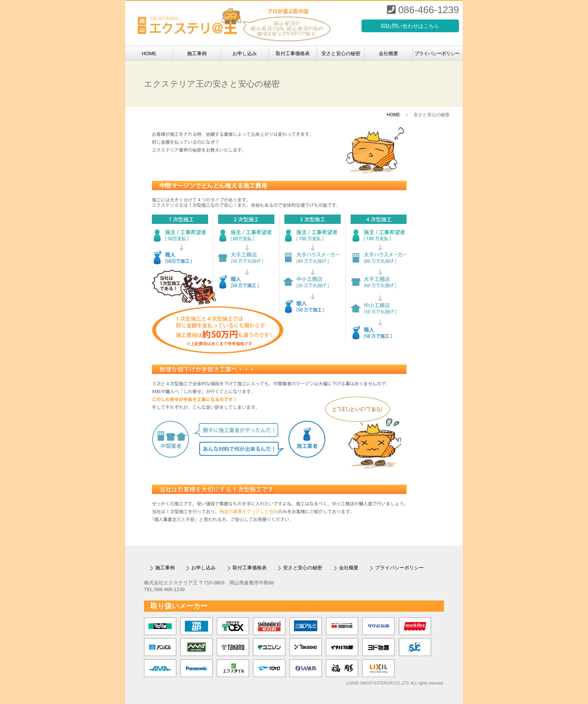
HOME (149, 53)
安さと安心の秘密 (341, 53)
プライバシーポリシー (437, 53)
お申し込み (245, 53)
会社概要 (388, 53)
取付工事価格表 (293, 53)
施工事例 (197, 53)
